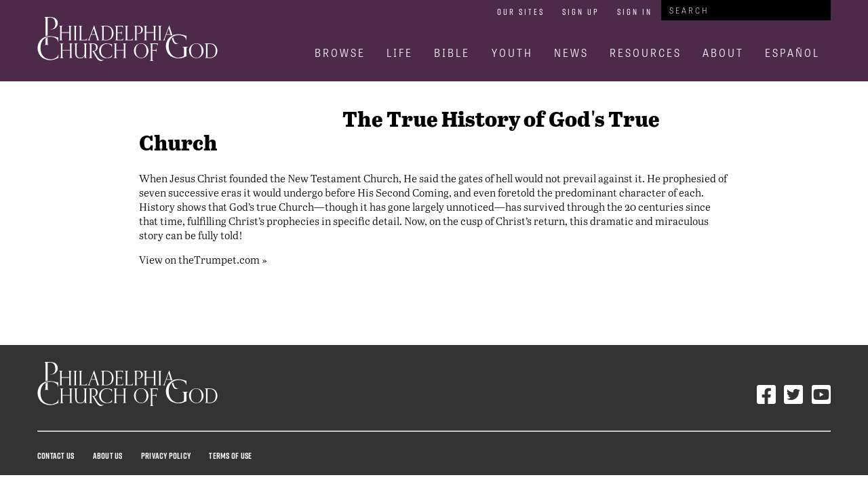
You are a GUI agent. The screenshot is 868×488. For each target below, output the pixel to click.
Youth (512, 53)
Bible (452, 53)
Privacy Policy (166, 455)
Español (792, 53)
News (571, 53)
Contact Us (56, 455)
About (723, 53)
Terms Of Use (230, 455)
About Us (108, 455)
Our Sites (521, 12)
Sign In (635, 12)
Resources (646, 53)
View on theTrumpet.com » (203, 259)
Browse (340, 53)
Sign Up (581, 12)
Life (400, 53)
